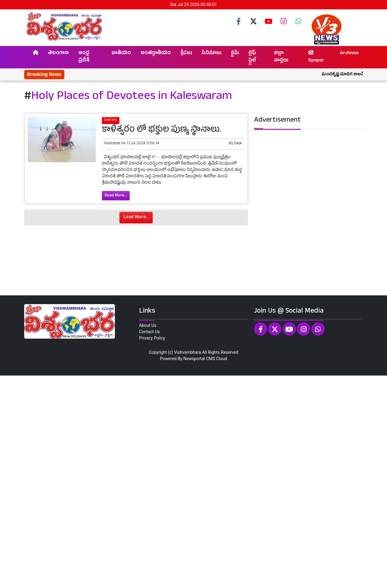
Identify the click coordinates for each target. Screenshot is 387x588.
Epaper (316, 57)
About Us (148, 325)
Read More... (116, 196)
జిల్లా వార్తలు (281, 57)
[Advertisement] (181, 481)
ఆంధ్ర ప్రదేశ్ (84, 57)
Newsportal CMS (199, 359)
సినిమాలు (211, 54)
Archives (349, 54)
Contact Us (150, 332)
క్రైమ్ (235, 54)
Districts (111, 120)
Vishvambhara (188, 352)
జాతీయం (121, 54)
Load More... (136, 218)
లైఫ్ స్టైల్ (252, 57)
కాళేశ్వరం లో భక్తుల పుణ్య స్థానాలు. (161, 130)
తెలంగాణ (58, 54)
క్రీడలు (186, 54)
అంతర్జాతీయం (156, 54)
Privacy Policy (152, 338)
